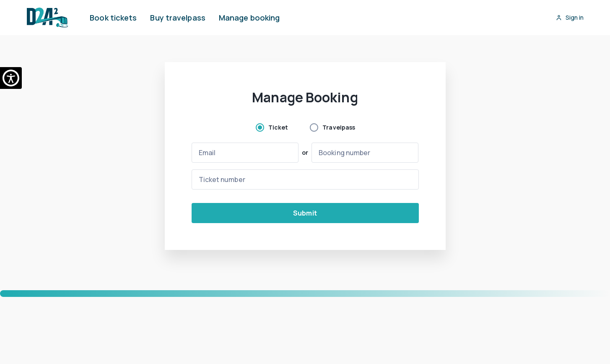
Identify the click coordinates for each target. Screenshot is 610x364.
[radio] (272, 127)
